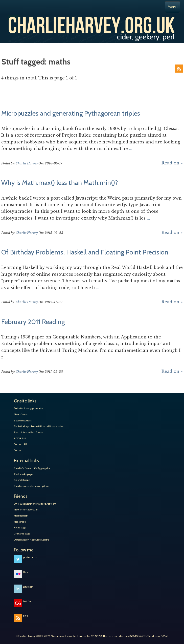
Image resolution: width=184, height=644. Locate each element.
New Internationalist (26, 510)
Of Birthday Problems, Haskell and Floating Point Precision (85, 252)
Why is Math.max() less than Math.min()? (60, 183)
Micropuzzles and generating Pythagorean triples (71, 113)
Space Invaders (23, 421)
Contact (18, 450)
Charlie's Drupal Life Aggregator (32, 468)
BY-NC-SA (96, 636)
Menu (172, 7)
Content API (21, 444)
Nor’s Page (20, 522)
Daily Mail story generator (28, 408)
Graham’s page (22, 534)
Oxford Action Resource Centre (32, 540)
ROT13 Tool (20, 438)
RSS (179, 69)
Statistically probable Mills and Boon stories (39, 426)
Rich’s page (20, 528)
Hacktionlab (21, 516)
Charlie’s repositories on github (32, 486)
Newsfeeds (21, 414)
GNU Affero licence (139, 636)
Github (164, 636)
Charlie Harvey (92, 22)
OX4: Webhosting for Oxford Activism (35, 504)
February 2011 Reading (33, 322)
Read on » (172, 163)
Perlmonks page (23, 474)
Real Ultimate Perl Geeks (28, 432)
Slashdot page (22, 480)
